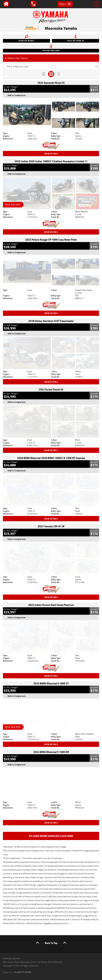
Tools (65, 4)
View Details (51, 154)
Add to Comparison (17, 95)
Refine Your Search (16, 58)
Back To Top (51, 943)
